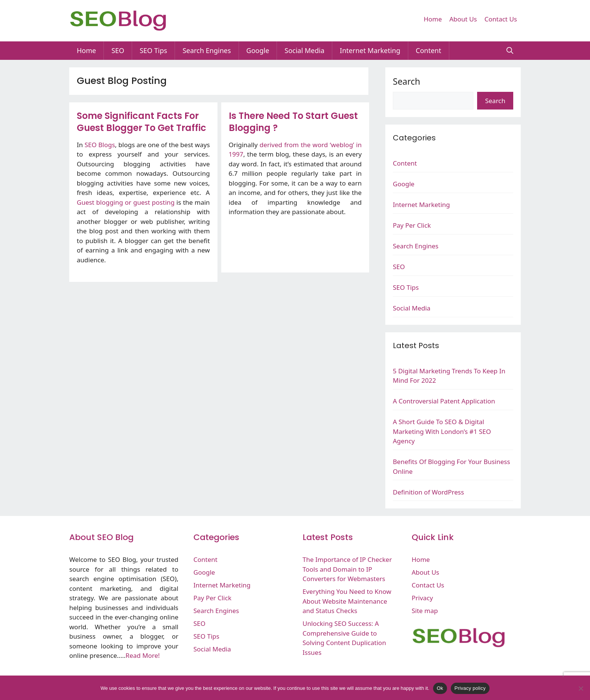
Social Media (304, 50)
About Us (463, 19)
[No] (581, 688)
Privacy (422, 598)
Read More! (143, 655)
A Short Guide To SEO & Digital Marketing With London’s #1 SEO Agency (442, 431)
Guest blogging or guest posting (126, 202)
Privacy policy (470, 688)
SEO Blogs (100, 145)
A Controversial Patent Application (444, 401)
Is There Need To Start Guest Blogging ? (293, 122)
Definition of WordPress (428, 492)
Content (429, 50)
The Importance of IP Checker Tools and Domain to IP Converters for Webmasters (347, 569)
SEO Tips (153, 50)
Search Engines (207, 50)
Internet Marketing (370, 50)
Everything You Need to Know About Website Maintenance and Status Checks (347, 601)
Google (258, 50)
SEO (118, 50)
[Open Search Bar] (510, 51)
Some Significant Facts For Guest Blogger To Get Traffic (141, 122)
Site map (425, 611)
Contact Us (501, 19)
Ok (440, 688)
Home (433, 19)
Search (407, 81)
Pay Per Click (412, 225)
